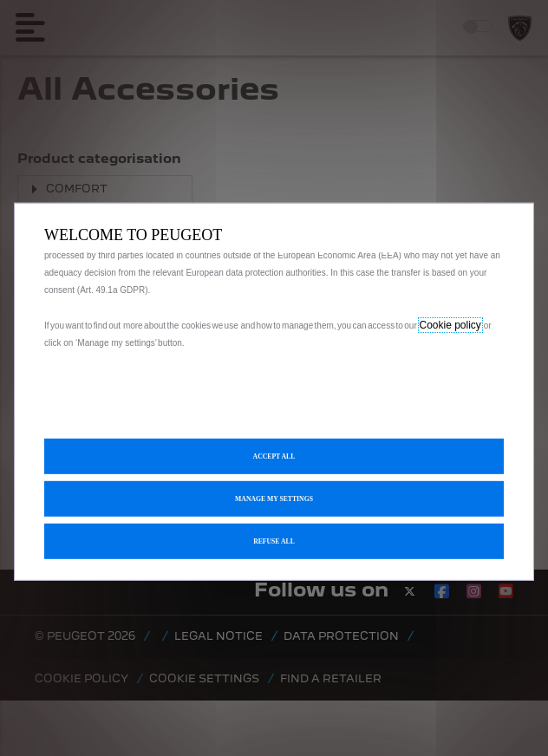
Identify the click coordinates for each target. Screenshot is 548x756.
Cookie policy (450, 325)
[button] (274, 499)
